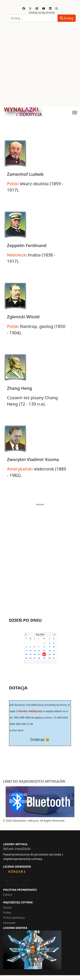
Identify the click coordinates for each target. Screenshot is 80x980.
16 (50, 651)
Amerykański (20, 469)
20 (35, 654)
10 (54, 647)
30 (50, 658)
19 (30, 654)
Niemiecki (17, 255)
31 (54, 658)
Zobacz (8, 895)
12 (30, 651)
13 (35, 651)
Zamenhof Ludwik (25, 174)
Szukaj (67, 18)
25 (26, 658)
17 (54, 651)
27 (35, 658)
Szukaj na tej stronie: (42, 12)
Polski (13, 183)
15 (44, 651)
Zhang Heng (20, 388)
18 (26, 654)
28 (39, 658)
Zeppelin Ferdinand (27, 245)
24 (54, 654)
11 (26, 651)
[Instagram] (57, 8)
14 (39, 651)
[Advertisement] (40, 65)
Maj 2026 (40, 634)
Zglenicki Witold (23, 317)
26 (30, 658)
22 (44, 654)
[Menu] (75, 113)
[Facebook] (24, 8)
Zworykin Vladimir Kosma (33, 459)
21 (39, 654)
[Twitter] (30, 8)
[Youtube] (44, 8)
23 (50, 654)
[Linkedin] (50, 8)
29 (44, 658)
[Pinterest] (37, 8)
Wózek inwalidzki (17, 849)
